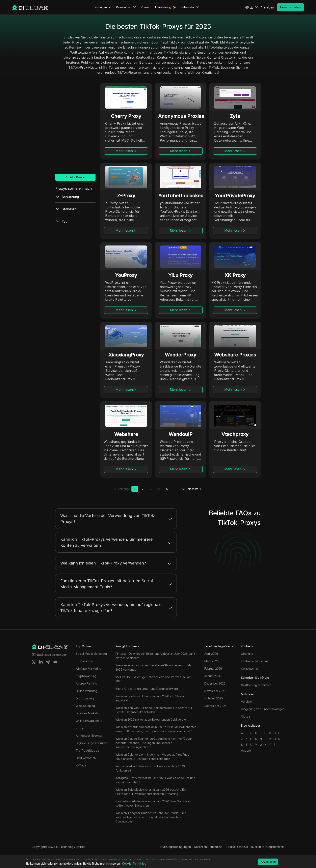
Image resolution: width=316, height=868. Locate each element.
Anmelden (267, 7)
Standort (65, 209)
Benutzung (67, 197)
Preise (145, 7)
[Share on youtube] (55, 662)
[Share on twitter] (34, 662)
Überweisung (162, 7)
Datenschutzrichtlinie (208, 847)
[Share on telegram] (48, 662)
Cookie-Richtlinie (237, 847)
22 (183, 489)
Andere (246, 750)
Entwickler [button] (190, 7)
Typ (61, 221)
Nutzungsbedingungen (176, 847)
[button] (252, 7)
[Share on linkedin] (41, 662)
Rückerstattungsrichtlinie (268, 847)
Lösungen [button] (103, 7)
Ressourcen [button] (126, 7)
